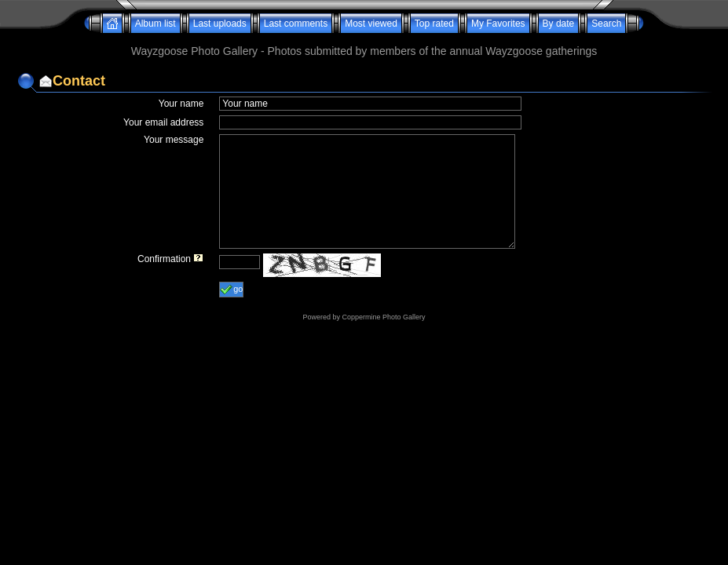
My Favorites (498, 24)
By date (559, 24)
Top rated (434, 24)
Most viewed (371, 24)
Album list (155, 24)
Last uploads (220, 24)
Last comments (296, 24)
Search (606, 24)
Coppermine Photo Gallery (383, 317)
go (231, 290)
